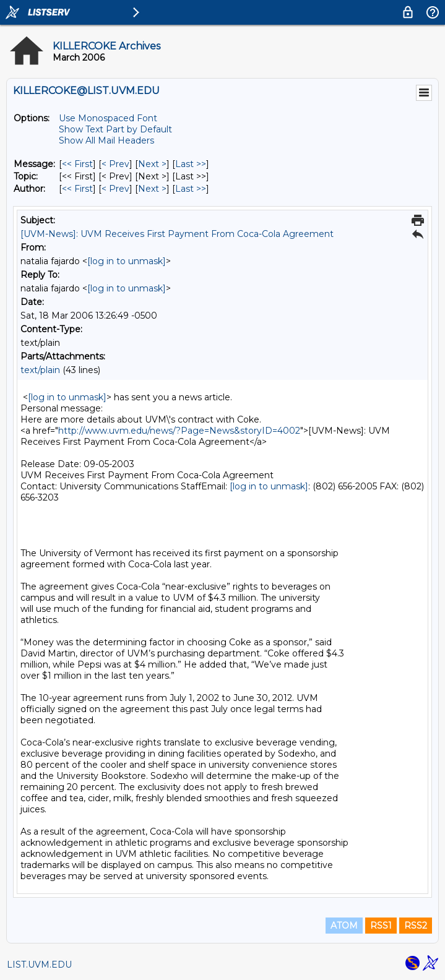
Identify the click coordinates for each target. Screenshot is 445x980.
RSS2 (416, 926)
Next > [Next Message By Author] (152, 189)
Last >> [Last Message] (191, 164)
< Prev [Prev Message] (115, 164)
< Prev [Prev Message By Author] (115, 189)
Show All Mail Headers (106, 140)
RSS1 (381, 926)
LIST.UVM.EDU (39, 965)
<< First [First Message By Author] (77, 189)
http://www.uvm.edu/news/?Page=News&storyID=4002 (179, 431)
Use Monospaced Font (108, 118)
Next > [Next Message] (152, 164)
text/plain (40, 370)
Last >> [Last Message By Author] (191, 189)
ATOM (344, 926)
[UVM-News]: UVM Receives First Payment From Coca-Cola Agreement (177, 234)
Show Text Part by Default (115, 129)
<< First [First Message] (77, 164)
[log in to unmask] (127, 261)
